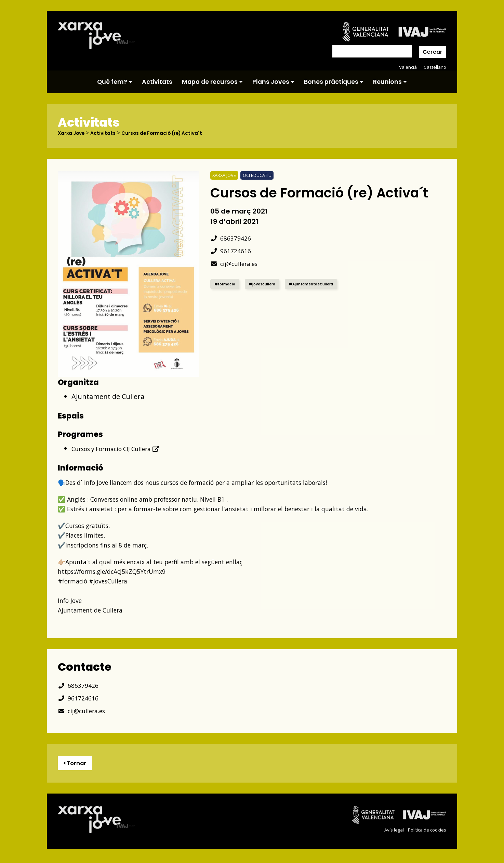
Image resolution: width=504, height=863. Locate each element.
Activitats (157, 82)
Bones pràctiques (334, 82)
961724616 (232, 251)
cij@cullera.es (237, 263)
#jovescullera (268, 284)
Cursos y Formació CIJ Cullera (122, 449)
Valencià (407, 67)
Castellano (434, 67)
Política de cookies (425, 832)
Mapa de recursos (212, 82)
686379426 (232, 238)
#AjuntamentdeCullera (323, 284)
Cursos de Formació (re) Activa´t (176, 133)
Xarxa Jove (74, 133)
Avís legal (390, 832)
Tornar (78, 765)
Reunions (390, 82)
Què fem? (115, 82)
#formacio (227, 284)
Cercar (433, 52)
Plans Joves (273, 82)
